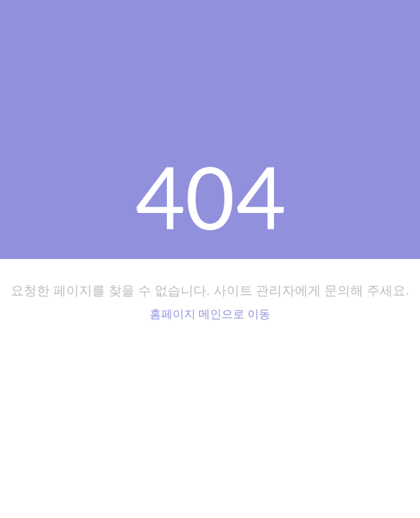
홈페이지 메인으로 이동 (210, 314)
